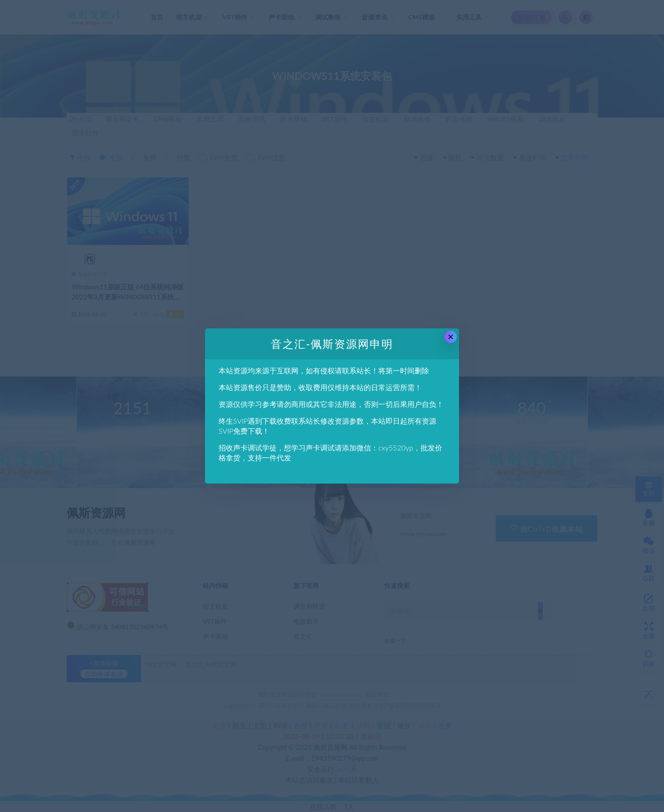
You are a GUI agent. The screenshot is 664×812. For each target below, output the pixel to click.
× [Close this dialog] (451, 337)
